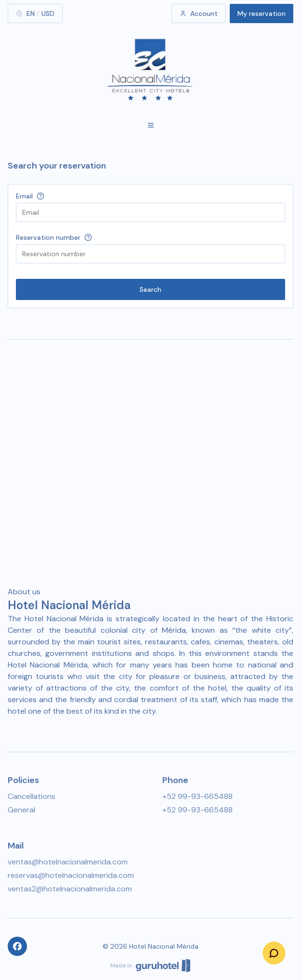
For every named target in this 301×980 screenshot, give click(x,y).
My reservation (262, 13)
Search (150, 289)
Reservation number (48, 237)
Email (24, 196)
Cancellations (32, 796)
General (21, 810)
